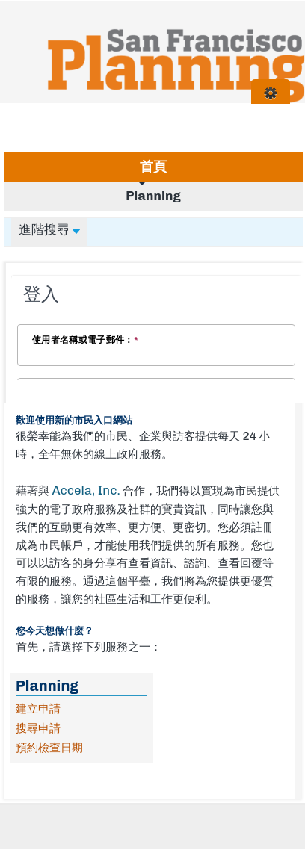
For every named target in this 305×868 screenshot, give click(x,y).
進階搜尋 (49, 229)
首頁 (153, 167)
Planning (153, 196)
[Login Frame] (156, 329)
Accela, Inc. (86, 490)
